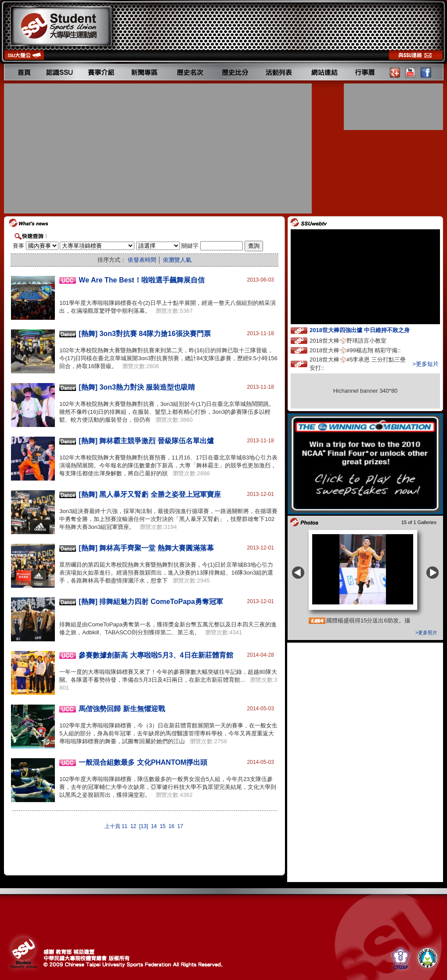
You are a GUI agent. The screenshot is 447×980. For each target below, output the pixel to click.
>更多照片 (426, 633)
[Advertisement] (159, 148)
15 (163, 826)
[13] (144, 826)
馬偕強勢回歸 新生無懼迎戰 (122, 709)
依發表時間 (142, 260)
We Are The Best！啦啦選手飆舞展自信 (141, 280)
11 (124, 826)
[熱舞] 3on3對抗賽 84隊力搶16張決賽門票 (144, 334)
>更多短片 (425, 364)
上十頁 (112, 826)
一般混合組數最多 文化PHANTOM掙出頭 (143, 762)
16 (171, 826)
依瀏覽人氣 (177, 260)
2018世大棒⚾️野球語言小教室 (356, 340)
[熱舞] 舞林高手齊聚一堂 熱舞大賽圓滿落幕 (146, 548)
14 (154, 826)
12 (133, 826)
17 (180, 826)
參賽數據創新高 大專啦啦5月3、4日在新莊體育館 (156, 655)
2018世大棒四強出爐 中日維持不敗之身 (368, 330)
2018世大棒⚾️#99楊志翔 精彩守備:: (363, 350)
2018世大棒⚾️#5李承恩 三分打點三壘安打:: (358, 364)
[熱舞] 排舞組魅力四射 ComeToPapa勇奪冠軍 (151, 602)
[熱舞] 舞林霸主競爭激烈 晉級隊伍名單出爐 (146, 441)
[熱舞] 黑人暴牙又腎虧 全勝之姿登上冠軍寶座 (150, 494)
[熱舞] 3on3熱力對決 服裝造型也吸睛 (137, 387)
